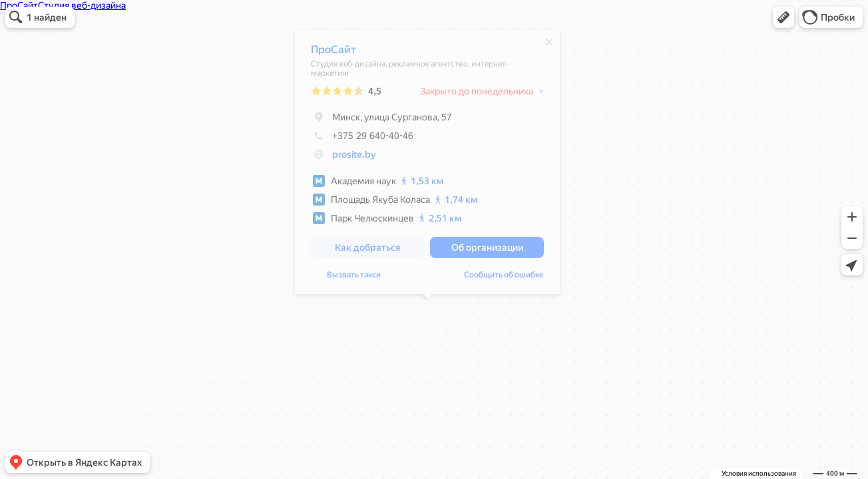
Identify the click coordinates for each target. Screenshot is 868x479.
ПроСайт (333, 53)
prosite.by (354, 158)
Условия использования (759, 473)
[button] (783, 17)
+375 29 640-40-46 (362, 139)
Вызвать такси (354, 278)
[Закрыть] (549, 45)
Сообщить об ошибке (504, 278)
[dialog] (427, 165)
